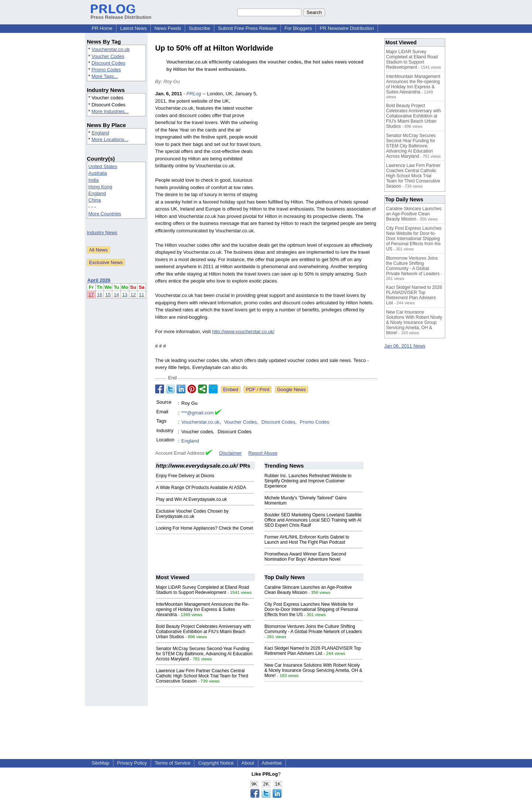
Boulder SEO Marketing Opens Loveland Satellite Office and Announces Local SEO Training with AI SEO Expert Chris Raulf (313, 520)
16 (99, 295)
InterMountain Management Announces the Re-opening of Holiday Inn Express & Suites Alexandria (202, 609)
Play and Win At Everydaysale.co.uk (191, 499)
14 (116, 295)
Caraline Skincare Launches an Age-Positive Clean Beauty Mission (414, 214)
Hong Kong (100, 187)
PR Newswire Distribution (347, 28)
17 (91, 295)
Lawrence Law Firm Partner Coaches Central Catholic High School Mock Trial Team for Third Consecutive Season (202, 676)
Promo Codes (106, 70)
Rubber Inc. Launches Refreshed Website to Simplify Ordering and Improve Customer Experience (308, 481)
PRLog (194, 94)
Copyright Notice (216, 763)
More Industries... (110, 111)
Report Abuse (263, 453)
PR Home (102, 28)
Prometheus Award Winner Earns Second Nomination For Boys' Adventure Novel (305, 557)
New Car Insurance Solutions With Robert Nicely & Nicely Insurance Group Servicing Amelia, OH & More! (313, 670)
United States (103, 166)
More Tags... (105, 76)
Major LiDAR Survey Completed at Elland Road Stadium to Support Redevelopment (202, 590)
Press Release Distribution (121, 14)
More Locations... (110, 139)
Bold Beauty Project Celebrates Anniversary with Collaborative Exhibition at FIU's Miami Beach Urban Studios (203, 632)
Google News (291, 389)
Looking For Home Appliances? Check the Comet (204, 528)
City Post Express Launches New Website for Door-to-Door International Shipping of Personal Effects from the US (311, 609)
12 (133, 295)
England (100, 133)
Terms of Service (173, 763)
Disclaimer (230, 453)
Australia (98, 173)
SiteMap (100, 763)
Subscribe (199, 28)
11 (141, 295)
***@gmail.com (198, 413)
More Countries (105, 214)
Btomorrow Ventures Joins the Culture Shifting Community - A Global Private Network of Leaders (313, 629)
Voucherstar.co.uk (111, 49)
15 (108, 295)
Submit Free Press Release (247, 28)
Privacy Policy (132, 763)
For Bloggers (298, 28)
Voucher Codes (108, 56)
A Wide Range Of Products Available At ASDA (201, 488)
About (248, 763)
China (95, 200)
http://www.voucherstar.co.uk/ (243, 331)
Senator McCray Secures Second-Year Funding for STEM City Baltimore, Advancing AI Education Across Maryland (204, 654)
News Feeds (168, 28)
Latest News (133, 28)
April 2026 (99, 280)
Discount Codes (109, 63)
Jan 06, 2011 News (405, 346)
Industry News (102, 233)
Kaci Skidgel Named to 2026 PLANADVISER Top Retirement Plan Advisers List (313, 651)
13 (125, 295)
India (93, 180)
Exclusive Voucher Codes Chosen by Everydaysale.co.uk (192, 514)
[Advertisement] (321, 144)
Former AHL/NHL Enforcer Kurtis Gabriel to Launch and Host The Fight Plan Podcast (307, 540)
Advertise (272, 763)
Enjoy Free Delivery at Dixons (185, 476)
